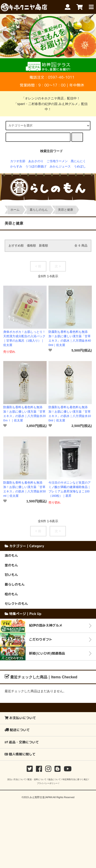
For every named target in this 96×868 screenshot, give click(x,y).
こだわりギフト (41, 639)
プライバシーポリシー (47, 783)
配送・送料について (37, 779)
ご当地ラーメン (57, 161)
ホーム (15, 210)
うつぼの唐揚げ (36, 167)
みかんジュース (60, 167)
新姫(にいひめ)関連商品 (47, 653)
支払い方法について (17, 779)
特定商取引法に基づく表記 (75, 779)
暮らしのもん (39, 210)
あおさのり (36, 161)
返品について (54, 779)
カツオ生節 (18, 161)
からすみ (16, 167)
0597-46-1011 (61, 77)
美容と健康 (66, 210)
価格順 (31, 246)
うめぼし (80, 167)
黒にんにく (78, 161)
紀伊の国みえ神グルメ (46, 625)
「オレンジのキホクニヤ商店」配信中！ (48, 98)
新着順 (43, 246)
